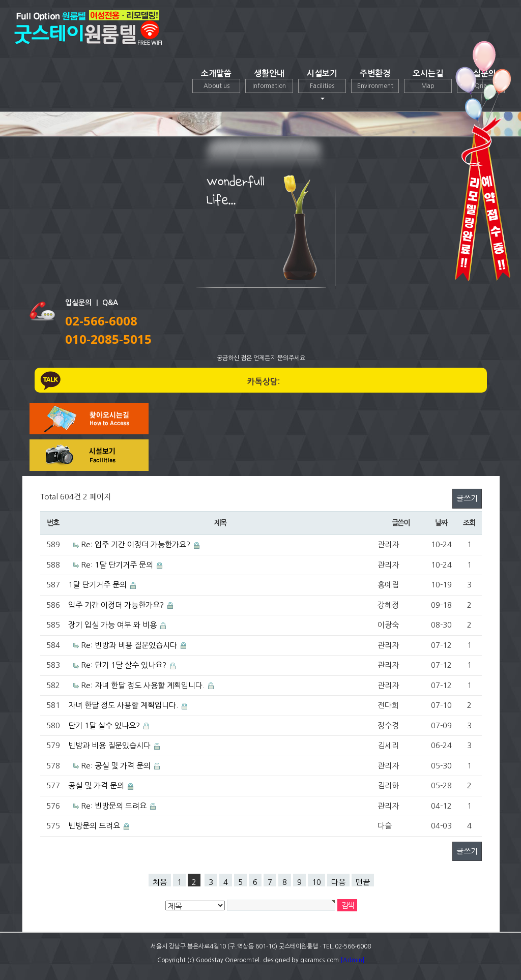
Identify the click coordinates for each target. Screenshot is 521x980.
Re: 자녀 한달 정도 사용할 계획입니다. (143, 685)
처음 (160, 882)
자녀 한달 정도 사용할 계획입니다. (123, 705)
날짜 (441, 523)
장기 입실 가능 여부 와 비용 (112, 625)
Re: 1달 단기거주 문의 (117, 565)
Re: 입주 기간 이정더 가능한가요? (136, 544)
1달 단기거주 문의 (97, 585)
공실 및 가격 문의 (96, 785)
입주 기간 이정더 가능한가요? (116, 605)
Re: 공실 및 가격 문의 (116, 766)
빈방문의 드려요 (94, 826)
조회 (469, 523)
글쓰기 (467, 498)
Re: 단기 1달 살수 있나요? (124, 665)
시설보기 (322, 85)
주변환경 (375, 81)
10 (316, 882)
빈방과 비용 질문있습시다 (109, 745)
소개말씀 (216, 81)
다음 (338, 882)
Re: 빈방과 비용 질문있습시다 (129, 645)
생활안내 (269, 81)
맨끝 (363, 882)
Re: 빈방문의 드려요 (114, 806)
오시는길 (428, 81)
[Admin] (352, 960)
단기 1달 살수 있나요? (104, 725)
